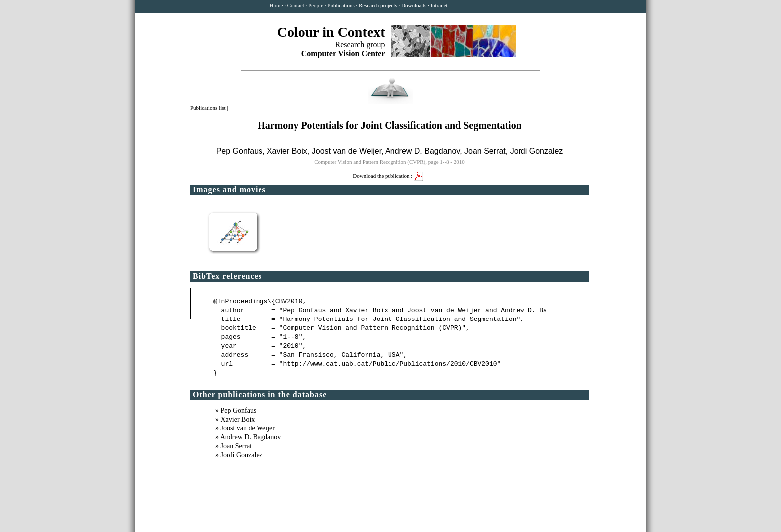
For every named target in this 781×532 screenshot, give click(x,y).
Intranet (439, 5)
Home (277, 5)
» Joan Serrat (233, 446)
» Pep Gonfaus (236, 410)
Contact (296, 5)
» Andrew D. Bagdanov (248, 437)
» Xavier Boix (235, 419)
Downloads (414, 5)
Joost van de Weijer (346, 151)
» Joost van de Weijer (245, 428)
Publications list (208, 108)
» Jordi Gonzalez (239, 455)
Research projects (378, 5)
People (316, 5)
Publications (341, 5)
